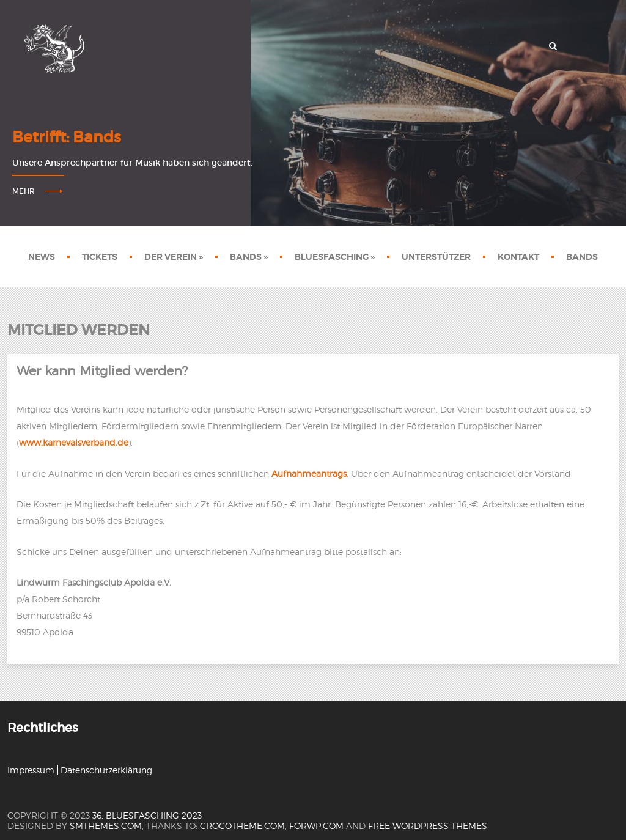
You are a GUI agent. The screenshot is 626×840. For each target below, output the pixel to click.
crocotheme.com (242, 826)
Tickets (100, 257)
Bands (249, 257)
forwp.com (316, 826)
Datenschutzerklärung (106, 770)
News (42, 257)
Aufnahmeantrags (309, 473)
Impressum (31, 770)
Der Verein (174, 257)
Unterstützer (436, 257)
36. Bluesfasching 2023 (147, 815)
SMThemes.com (106, 826)
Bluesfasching (335, 257)
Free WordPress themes (428, 826)
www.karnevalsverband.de (74, 442)
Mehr (24, 191)
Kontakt (518, 257)
